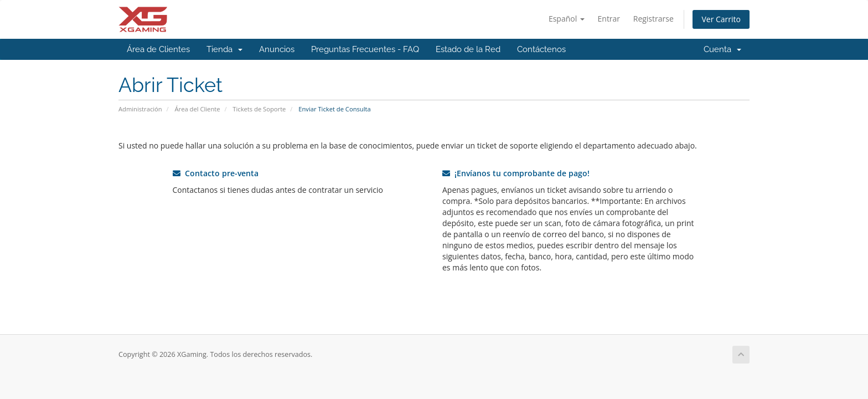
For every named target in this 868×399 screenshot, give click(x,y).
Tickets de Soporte (259, 109)
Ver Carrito (721, 19)
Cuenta (722, 49)
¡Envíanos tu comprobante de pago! (516, 173)
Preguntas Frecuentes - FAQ (365, 49)
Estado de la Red (468, 49)
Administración (140, 109)
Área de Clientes (158, 49)
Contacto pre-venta (216, 173)
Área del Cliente (198, 109)
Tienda (224, 49)
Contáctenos (541, 49)
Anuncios (277, 49)
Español (567, 19)
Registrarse (653, 19)
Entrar (609, 19)
